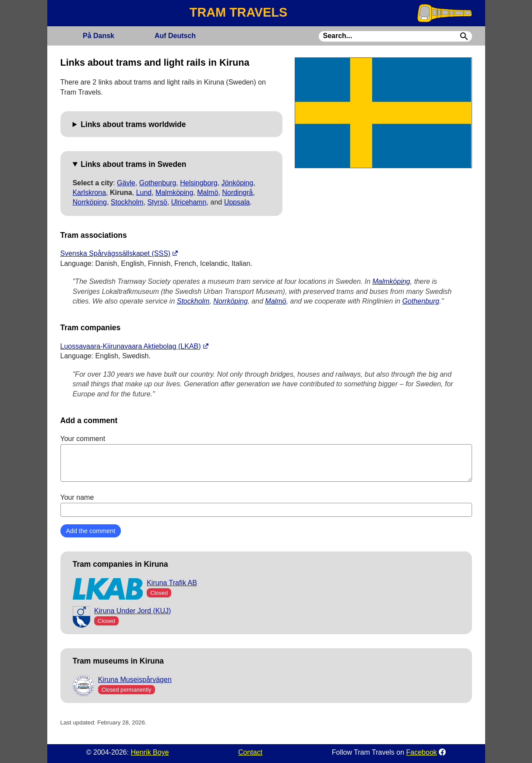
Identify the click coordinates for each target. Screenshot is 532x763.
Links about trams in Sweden (133, 164)
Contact (250, 752)
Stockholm (127, 202)
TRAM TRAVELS (238, 12)
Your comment (266, 458)
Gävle (126, 183)
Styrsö (157, 202)
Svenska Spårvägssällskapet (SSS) (116, 253)
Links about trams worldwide (133, 124)
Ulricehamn (189, 202)
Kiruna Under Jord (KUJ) (132, 611)
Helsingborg (199, 183)
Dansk (99, 36)
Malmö (208, 193)
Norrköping (90, 202)
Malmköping (174, 193)
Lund (144, 193)
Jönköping (237, 183)
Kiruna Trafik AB (172, 583)
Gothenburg (158, 183)
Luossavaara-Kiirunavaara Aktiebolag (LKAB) (131, 346)
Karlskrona (89, 193)
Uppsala (237, 202)
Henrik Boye (150, 752)
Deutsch (175, 36)
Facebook (422, 752)
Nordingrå (237, 193)
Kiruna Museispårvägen (135, 680)
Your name (266, 505)
